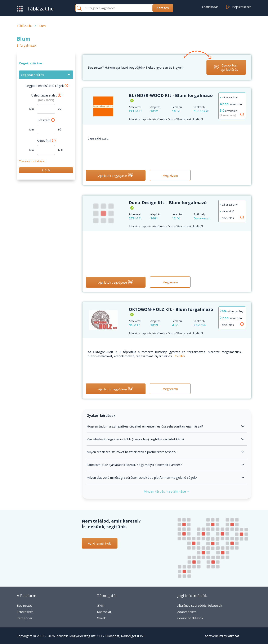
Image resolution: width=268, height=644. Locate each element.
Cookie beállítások (190, 618)
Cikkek (101, 618)
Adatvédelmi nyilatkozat (222, 636)
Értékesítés (25, 612)
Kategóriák (25, 618)
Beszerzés (25, 605)
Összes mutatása (32, 161)
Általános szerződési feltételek (200, 605)
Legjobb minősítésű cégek (47, 86)
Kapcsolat (104, 612)
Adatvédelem (187, 612)
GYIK (101, 605)
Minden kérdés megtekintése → (167, 491)
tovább (180, 356)
